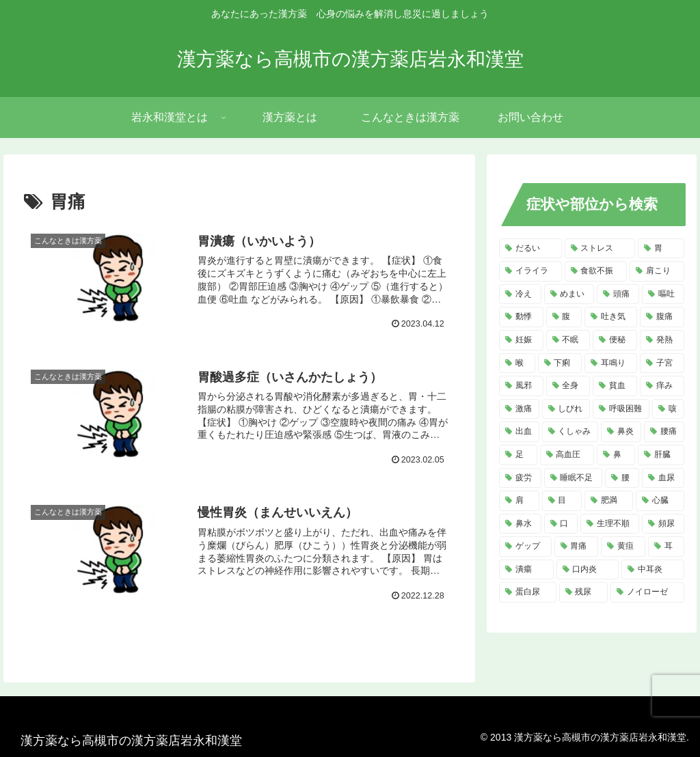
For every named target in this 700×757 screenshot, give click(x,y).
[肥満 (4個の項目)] (609, 501)
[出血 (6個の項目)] (519, 432)
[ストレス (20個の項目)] (600, 249)
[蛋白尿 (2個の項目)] (527, 592)
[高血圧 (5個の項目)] (567, 455)
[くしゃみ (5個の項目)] (570, 432)
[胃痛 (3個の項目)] (577, 547)
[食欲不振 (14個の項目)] (596, 271)
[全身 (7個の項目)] (568, 386)
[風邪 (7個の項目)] (521, 386)
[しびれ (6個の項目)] (566, 409)
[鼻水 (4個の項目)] (520, 524)
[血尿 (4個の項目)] (663, 478)
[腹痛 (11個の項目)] (662, 317)
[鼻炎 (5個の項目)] (621, 432)
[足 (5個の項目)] (518, 455)
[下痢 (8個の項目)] (560, 363)
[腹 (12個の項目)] (564, 317)
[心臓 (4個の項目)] (660, 501)
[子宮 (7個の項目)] (662, 363)
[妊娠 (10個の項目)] (521, 340)
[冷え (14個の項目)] (520, 294)
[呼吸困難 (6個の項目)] (621, 409)
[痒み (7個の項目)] (662, 386)
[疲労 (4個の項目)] (520, 478)
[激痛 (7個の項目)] (519, 409)
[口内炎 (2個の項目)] (588, 570)
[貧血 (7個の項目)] (615, 386)
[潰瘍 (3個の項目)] (526, 570)
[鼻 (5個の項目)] (616, 455)
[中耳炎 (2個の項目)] (652, 570)
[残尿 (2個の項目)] (583, 592)
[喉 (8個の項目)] (517, 363)
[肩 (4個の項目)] (519, 501)
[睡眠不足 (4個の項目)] (574, 478)
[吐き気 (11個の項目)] (611, 317)
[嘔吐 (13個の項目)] (663, 294)
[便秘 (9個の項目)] (615, 340)
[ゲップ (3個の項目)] (525, 547)
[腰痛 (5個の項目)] (664, 432)
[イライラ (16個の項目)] (530, 271)
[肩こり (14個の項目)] (657, 271)
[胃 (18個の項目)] (661, 249)
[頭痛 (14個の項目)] (618, 294)
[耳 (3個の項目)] (666, 547)
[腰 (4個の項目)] (622, 478)
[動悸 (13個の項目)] (521, 317)
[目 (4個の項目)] (562, 501)
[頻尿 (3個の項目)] (663, 524)
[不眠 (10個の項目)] (568, 340)
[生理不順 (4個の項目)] (610, 524)
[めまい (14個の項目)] (569, 294)
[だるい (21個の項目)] (530, 249)
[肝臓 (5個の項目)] (661, 455)
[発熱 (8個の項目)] (662, 340)
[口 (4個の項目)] (561, 524)
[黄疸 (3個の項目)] (623, 547)
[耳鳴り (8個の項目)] (611, 363)
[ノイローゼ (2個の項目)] (647, 592)
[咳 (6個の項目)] (668, 409)
